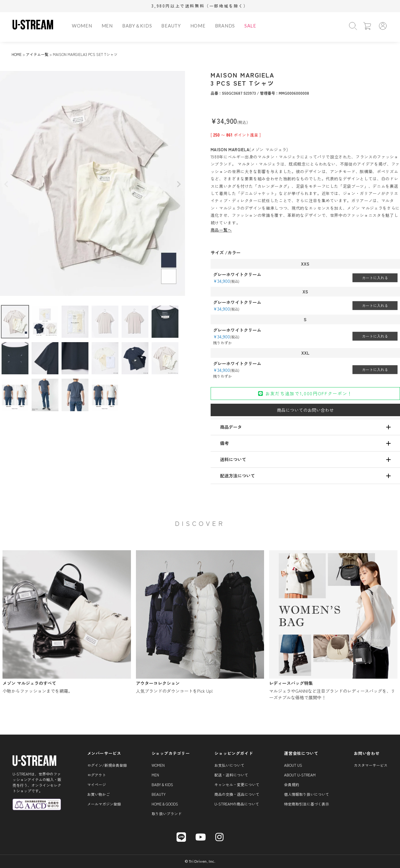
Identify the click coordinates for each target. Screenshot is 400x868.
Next (179, 184)
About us (293, 765)
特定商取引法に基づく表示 (307, 804)
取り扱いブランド (167, 813)
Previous (6, 184)
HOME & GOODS (165, 804)
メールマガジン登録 (104, 804)
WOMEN (82, 26)
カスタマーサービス (371, 765)
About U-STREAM (300, 775)
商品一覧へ (221, 230)
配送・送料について (231, 775)
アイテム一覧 (37, 54)
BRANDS (225, 26)
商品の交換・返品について (237, 794)
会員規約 (292, 784)
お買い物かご (98, 794)
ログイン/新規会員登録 (107, 765)
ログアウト (97, 775)
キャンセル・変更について (237, 784)
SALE (250, 26)
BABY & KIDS (162, 784)
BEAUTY (171, 26)
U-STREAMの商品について (237, 804)
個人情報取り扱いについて (307, 794)
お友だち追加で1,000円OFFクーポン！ (305, 393)
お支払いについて (229, 765)
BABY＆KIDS (137, 26)
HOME (198, 26)
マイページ (97, 784)
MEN (107, 26)
